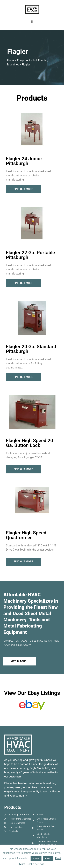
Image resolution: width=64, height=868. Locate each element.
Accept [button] (36, 858)
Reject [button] (48, 858)
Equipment (24, 60)
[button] (32, 22)
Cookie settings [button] (35, 864)
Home (11, 60)
